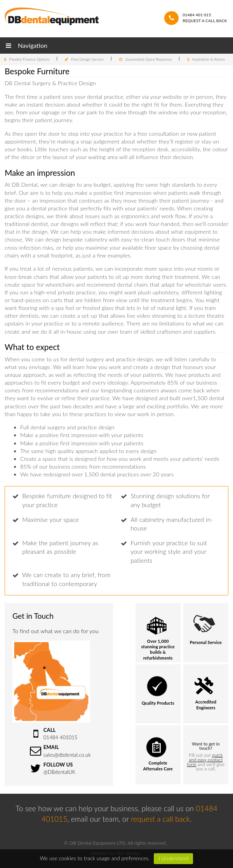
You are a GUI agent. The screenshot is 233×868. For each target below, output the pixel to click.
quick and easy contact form (205, 760)
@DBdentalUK (59, 772)
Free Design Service (87, 59)
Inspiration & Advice (209, 59)
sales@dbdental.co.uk (67, 755)
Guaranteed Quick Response (148, 59)
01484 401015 (61, 737)
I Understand (173, 858)
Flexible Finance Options (30, 59)
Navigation (27, 45)
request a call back (160, 819)
